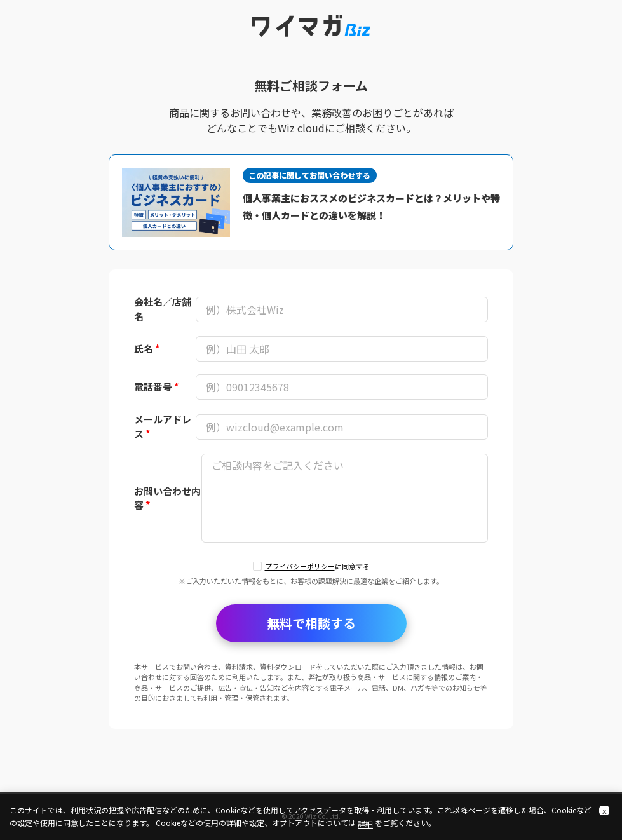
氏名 (147, 349)
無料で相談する (311, 623)
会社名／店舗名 (163, 309)
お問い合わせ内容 (167, 498)
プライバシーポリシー (300, 566)
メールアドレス (163, 426)
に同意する (317, 566)
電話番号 (157, 387)
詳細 (365, 824)
